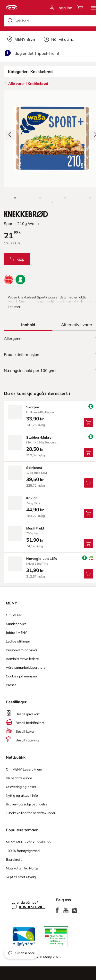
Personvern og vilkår (22, 650)
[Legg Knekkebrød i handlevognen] (17, 259)
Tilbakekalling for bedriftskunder (31, 813)
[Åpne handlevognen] (80, 8)
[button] (93, 8)
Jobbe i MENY (16, 633)
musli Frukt (35, 528)
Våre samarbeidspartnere (26, 667)
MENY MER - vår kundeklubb (28, 842)
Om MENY (14, 615)
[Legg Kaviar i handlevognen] (89, 513)
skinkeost (34, 468)
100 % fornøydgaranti (23, 851)
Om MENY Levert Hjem (24, 769)
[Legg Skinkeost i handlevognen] (89, 483)
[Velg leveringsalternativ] (21, 39)
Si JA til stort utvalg (21, 877)
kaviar (32, 498)
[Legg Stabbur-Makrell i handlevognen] (89, 453)
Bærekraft (14, 860)
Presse (11, 685)
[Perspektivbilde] (52, 202)
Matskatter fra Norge (22, 868)
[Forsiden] (65, 198)
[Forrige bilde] (10, 135)
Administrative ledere (22, 659)
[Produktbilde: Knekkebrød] (15, 198)
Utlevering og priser (21, 787)
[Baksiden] (90, 198)
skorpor (33, 407)
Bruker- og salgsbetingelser (27, 804)
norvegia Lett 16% (42, 559)
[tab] (28, 325)
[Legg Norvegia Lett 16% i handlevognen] (89, 574)
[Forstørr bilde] (52, 138)
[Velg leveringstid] (60, 39)
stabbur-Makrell (40, 437)
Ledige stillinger (18, 641)
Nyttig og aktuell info (22, 795)
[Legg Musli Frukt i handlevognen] (89, 544)
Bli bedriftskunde (19, 778)
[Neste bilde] (95, 135)
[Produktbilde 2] (40, 198)
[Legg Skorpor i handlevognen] (89, 422)
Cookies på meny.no (21, 676)
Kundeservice (16, 624)
